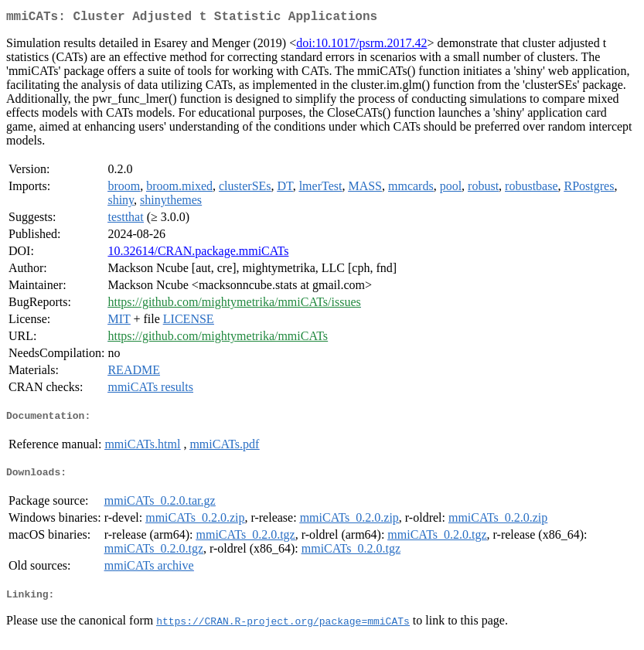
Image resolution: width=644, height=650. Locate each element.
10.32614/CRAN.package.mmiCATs (198, 254)
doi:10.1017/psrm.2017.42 (361, 46)
